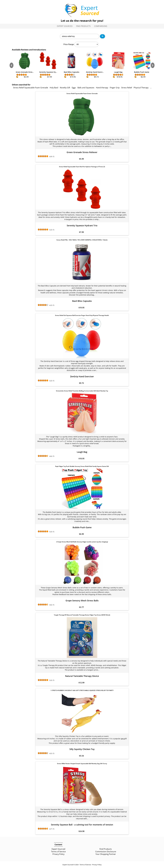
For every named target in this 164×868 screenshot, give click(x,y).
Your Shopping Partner (106, 854)
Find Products (83, 26)
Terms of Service (58, 852)
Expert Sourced (65, 26)
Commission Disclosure (106, 852)
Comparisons (101, 26)
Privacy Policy (58, 854)
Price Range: (69, 44)
